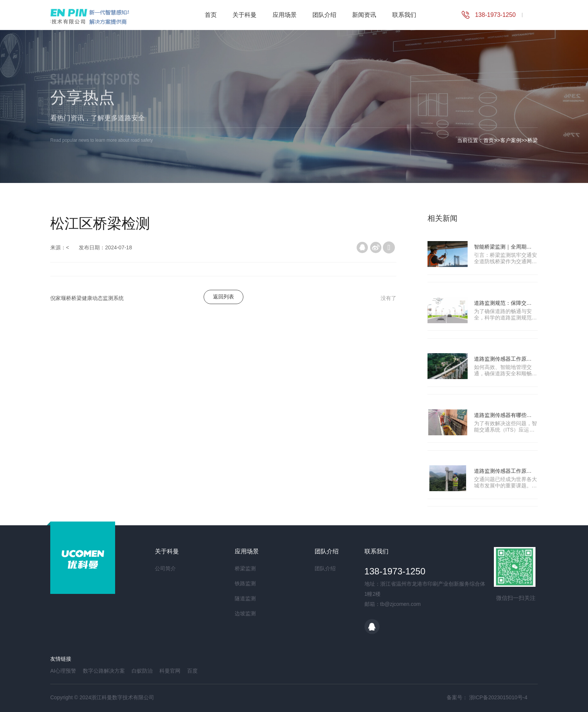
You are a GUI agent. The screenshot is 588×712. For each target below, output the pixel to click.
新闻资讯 (364, 15)
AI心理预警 (63, 671)
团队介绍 (324, 15)
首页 (211, 15)
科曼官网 (170, 671)
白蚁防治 (142, 671)
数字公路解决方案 (104, 671)
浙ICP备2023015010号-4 (498, 697)
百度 (192, 671)
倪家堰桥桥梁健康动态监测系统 (87, 298)
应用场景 (285, 15)
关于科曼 (244, 15)
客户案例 (511, 140)
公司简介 (165, 568)
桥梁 (532, 140)
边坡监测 (245, 613)
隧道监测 (245, 598)
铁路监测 (245, 583)
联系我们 (404, 15)
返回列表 (223, 297)
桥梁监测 (245, 568)
